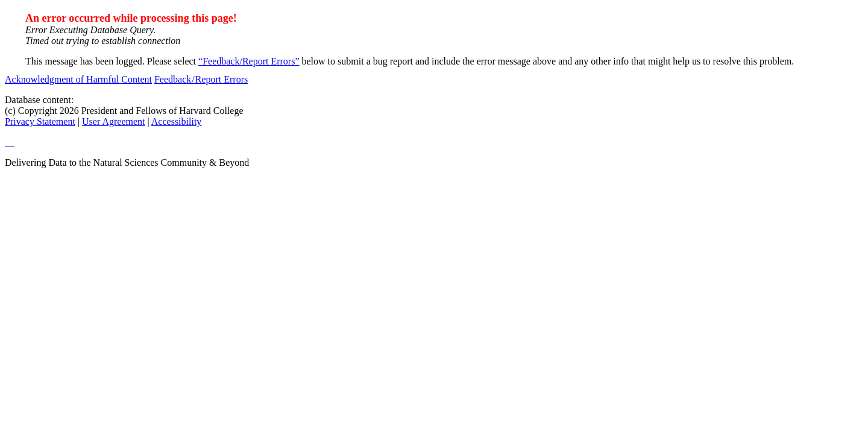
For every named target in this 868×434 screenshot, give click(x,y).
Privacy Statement (40, 121)
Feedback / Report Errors (201, 79)
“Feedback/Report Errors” (249, 61)
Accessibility (177, 121)
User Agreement (113, 121)
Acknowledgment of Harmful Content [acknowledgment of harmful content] (78, 79)
